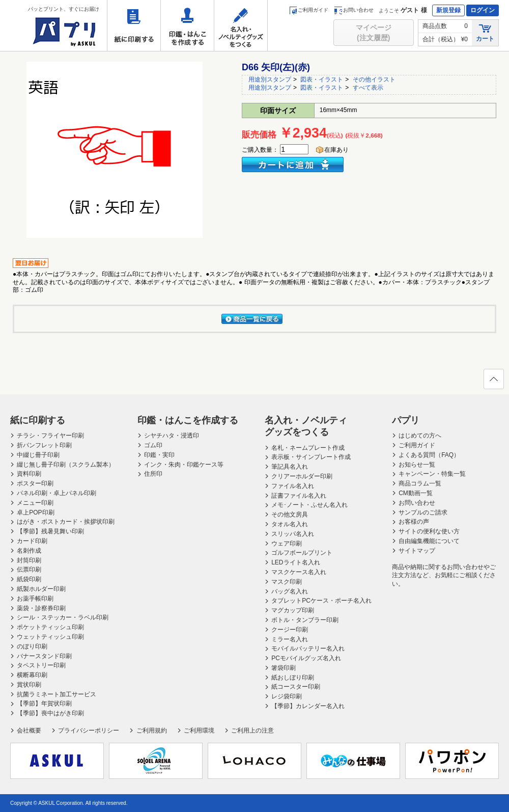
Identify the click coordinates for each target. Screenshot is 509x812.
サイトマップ (417, 551)
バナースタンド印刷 (44, 656)
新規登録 (448, 10)
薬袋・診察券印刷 (41, 608)
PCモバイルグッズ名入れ (306, 658)
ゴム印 (153, 445)
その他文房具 (290, 515)
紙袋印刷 (29, 579)
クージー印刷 (290, 630)
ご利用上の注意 (252, 730)
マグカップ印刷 (293, 610)
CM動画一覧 (416, 493)
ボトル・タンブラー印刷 (305, 620)
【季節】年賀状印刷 (44, 703)
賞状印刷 (29, 685)
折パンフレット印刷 (44, 445)
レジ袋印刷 (287, 696)
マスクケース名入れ (299, 572)
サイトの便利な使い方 (429, 531)
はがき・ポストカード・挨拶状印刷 (66, 522)
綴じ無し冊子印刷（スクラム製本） (66, 465)
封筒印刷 (29, 560)
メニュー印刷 (35, 503)
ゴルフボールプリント (302, 553)
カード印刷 (32, 541)
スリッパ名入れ (293, 534)
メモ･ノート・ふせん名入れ (309, 505)
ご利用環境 (199, 730)
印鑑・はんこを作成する (187, 25)
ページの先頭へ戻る (493, 382)
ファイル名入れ (293, 486)
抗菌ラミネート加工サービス (56, 694)
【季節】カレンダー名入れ (308, 706)
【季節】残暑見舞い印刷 (50, 531)
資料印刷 (29, 474)
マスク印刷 (287, 582)
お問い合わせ (354, 10)
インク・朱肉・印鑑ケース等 (184, 465)
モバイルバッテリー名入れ (308, 648)
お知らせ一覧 (417, 465)
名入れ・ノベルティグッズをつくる (241, 25)
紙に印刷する (134, 25)
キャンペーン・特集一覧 (432, 474)
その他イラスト (374, 79)
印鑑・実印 (159, 455)
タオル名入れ (290, 524)
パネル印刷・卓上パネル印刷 (56, 493)
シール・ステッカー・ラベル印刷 (63, 617)
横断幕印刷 (32, 675)
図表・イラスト (322, 79)
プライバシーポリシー (89, 730)
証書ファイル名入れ (299, 496)
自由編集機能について (429, 541)
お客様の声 (414, 522)
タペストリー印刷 (41, 665)
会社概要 (29, 730)
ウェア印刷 (287, 544)
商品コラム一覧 (420, 483)
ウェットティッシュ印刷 (50, 637)
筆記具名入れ (290, 467)
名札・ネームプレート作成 (308, 448)
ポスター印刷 (35, 483)
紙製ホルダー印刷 (41, 589)
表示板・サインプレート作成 (311, 457)
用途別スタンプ (270, 79)
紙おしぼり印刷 (293, 678)
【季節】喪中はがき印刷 (50, 713)
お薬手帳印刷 (35, 599)
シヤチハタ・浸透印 (172, 436)
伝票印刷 (29, 570)
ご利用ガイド (309, 10)
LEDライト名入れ (295, 562)
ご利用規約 (152, 730)
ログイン (483, 10)
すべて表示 (368, 88)
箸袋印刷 (284, 668)
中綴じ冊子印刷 (38, 455)
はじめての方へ (420, 436)
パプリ (406, 420)
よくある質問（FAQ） (429, 455)
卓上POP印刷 (35, 512)
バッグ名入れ (290, 591)
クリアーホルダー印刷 (302, 476)
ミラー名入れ (290, 639)
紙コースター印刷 (296, 687)
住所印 (153, 474)
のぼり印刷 (32, 646)
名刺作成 (29, 551)
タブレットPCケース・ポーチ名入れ (321, 601)
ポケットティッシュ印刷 (50, 627)
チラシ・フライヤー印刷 (50, 436)
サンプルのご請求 (423, 512)
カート (485, 32)
